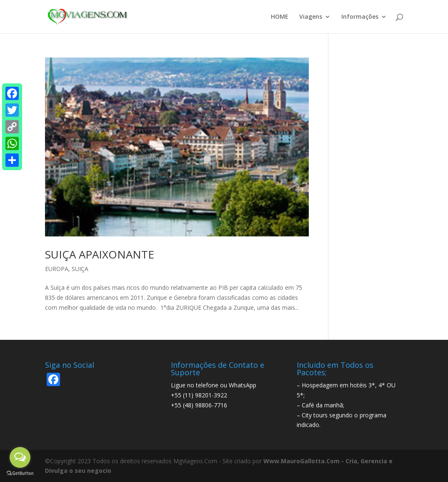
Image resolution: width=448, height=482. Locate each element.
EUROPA (57, 269)
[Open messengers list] (20, 457)
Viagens (311, 17)
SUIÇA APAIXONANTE (100, 254)
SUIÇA (80, 269)
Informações (360, 17)
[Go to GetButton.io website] (20, 473)
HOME (280, 17)
